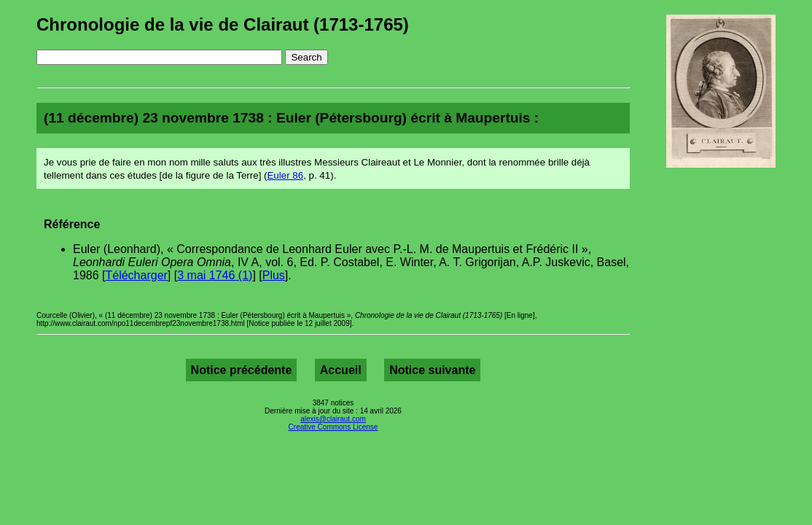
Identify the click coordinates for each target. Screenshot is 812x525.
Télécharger (136, 275)
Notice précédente (242, 370)
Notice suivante (432, 370)
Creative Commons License (333, 427)
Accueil (341, 370)
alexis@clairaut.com (333, 419)
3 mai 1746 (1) (215, 275)
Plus (274, 275)
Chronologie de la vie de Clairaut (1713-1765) (223, 24)
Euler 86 (285, 175)
